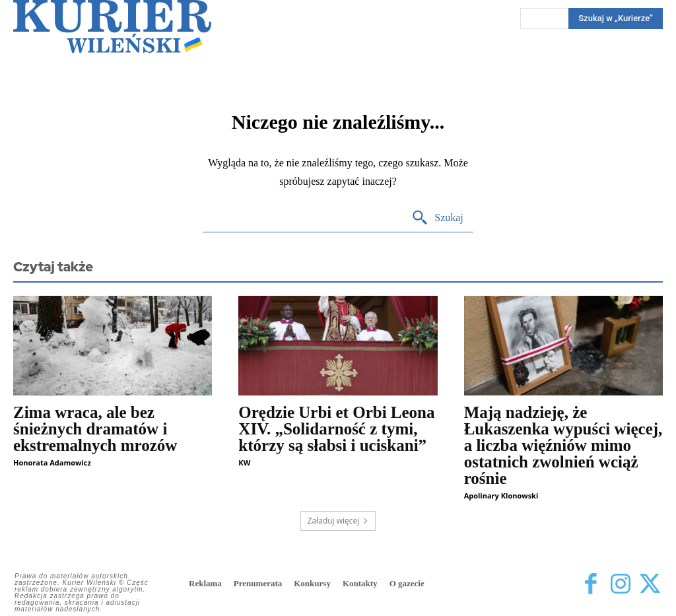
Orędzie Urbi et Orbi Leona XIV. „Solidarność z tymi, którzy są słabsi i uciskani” (336, 429)
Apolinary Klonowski (501, 496)
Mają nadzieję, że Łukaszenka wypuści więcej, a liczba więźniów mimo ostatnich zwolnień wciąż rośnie (563, 445)
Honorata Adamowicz (52, 462)
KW (244, 462)
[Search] (437, 218)
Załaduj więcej (338, 521)
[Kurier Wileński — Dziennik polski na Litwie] (112, 26)
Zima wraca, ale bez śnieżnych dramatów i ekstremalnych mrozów (95, 429)
